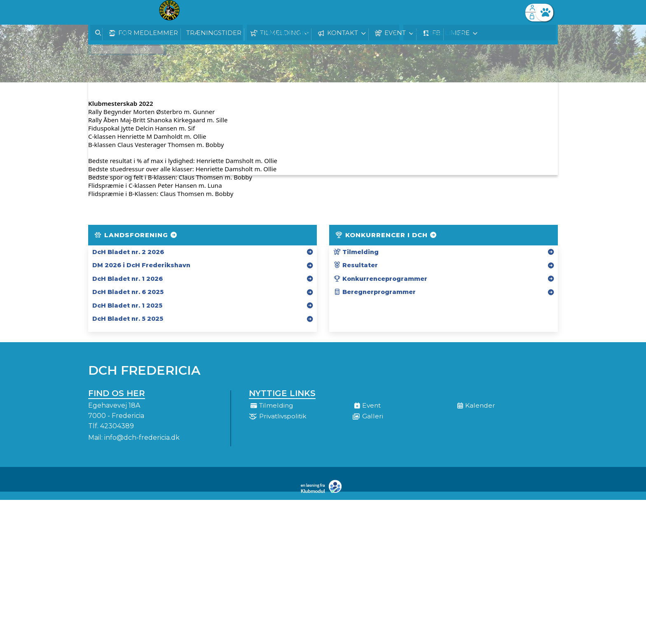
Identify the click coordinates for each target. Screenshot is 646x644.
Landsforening (136, 235)
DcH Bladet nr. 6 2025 (128, 292)
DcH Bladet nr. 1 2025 (127, 306)
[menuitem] (101, 12)
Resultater (356, 265)
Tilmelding (356, 252)
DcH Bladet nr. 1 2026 (128, 279)
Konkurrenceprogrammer (380, 279)
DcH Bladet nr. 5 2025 (128, 319)
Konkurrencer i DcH (386, 235)
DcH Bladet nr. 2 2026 (128, 252)
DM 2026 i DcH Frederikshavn (141, 265)
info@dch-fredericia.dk (142, 437)
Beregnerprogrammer (374, 292)
